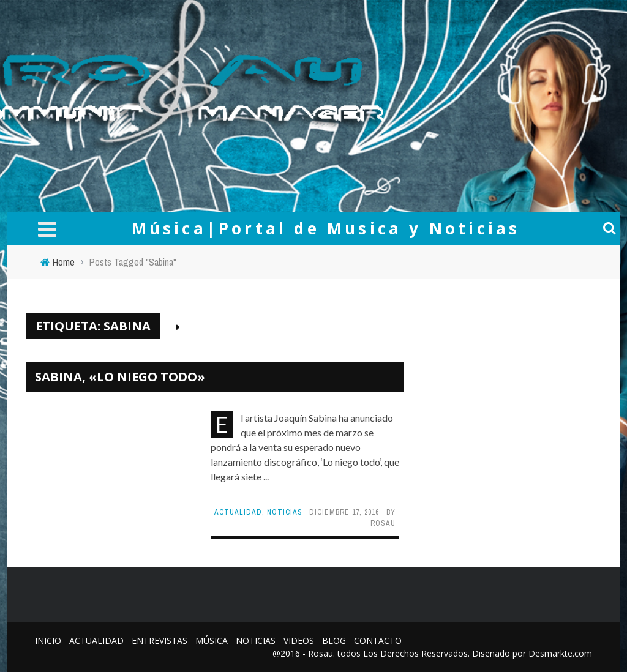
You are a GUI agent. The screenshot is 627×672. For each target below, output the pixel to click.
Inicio (48, 640)
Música (212, 640)
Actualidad (238, 512)
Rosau (383, 523)
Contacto (378, 640)
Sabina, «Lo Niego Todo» (120, 377)
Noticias (285, 512)
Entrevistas (160, 640)
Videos (299, 640)
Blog (334, 640)
